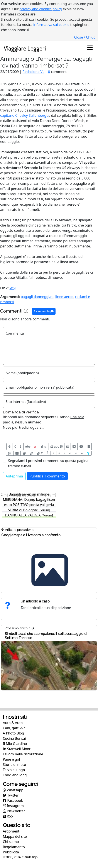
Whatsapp (13, 790)
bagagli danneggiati (37, 297)
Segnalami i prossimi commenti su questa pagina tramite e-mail (48, 463)
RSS (8, 816)
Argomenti (12, 831)
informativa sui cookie (51, 25)
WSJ (13, 288)
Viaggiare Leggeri (25, 48)
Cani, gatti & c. (15, 728)
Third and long (15, 775)
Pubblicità (11, 852)
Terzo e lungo (14, 770)
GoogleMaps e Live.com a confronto (31, 535)
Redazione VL (33, 72)
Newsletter (14, 811)
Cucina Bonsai (14, 738)
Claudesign (30, 857)
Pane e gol (11, 759)
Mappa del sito (15, 836)
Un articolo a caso (35, 601)
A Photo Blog (13, 733)
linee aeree (64, 297)
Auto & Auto (13, 723)
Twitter (11, 795)
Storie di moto (14, 765)
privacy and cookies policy (41, 9)
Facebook (13, 800)
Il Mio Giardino (15, 744)
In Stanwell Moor (17, 749)
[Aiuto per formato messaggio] (88, 453)
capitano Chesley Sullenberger (25, 115)
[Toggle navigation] (90, 48)
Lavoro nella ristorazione (23, 754)
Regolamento (14, 847)
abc (28, 446)
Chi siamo (11, 842)
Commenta (44, 311)
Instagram (13, 806)
